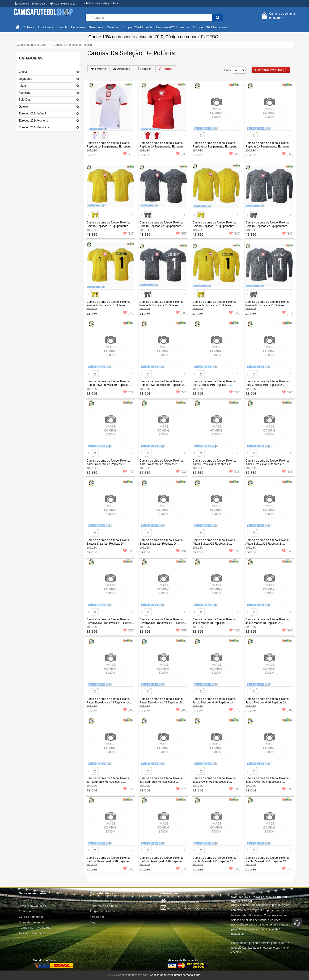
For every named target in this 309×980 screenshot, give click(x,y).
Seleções (25, 100)
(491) (182, 551)
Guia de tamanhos (31, 917)
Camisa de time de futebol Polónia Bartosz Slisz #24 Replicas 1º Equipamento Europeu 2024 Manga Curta (109, 545)
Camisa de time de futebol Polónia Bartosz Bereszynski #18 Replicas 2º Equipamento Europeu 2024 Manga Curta (163, 863)
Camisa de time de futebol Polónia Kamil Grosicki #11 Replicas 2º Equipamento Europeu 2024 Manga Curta (268, 466)
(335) (182, 154)
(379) (235, 710)
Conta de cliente (101, 900)
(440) (182, 392)
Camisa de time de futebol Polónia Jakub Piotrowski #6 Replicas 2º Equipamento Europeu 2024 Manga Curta (268, 704)
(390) (288, 789)
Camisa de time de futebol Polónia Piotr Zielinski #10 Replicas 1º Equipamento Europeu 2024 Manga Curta (215, 387)
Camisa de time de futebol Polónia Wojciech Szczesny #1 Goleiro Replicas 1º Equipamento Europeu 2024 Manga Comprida (214, 307)
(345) (129, 234)
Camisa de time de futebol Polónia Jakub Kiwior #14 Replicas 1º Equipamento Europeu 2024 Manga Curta (215, 784)
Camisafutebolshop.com (180, 901)
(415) (129, 154)
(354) (129, 789)
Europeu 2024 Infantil (32, 114)
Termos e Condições (33, 933)
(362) (288, 154)
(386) (235, 789)
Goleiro (23, 107)
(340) (235, 234)
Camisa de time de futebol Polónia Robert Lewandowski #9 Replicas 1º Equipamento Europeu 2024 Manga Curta (109, 387)
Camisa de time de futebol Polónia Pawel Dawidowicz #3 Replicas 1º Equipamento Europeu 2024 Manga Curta (109, 704)
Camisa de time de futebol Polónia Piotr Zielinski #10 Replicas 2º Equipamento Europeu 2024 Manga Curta (268, 387)
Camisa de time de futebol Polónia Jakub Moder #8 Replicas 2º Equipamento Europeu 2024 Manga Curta (268, 625)
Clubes (23, 72)
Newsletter (97, 917)
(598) (235, 551)
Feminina (25, 93)
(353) (182, 631)
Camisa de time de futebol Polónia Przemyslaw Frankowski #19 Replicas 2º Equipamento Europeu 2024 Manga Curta (163, 625)
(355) (129, 631)
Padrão (166, 69)
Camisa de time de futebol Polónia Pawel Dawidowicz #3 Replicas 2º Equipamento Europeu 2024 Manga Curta (162, 704)
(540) (288, 551)
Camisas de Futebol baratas (252, 897)
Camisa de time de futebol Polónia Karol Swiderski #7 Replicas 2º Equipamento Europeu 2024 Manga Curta (162, 466)
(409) (129, 710)
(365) (288, 392)
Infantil (23, 86)
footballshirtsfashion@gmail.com (99, 3)
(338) (235, 472)
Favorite (99, 69)
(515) (182, 472)
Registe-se (22, 4)
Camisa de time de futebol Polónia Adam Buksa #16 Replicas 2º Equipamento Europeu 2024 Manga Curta (268, 545)
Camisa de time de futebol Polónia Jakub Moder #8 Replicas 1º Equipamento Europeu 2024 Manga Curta (215, 625)
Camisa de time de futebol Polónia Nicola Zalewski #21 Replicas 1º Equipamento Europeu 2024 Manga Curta (215, 863)
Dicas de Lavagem (32, 922)
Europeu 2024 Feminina (34, 127)
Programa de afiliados (105, 911)
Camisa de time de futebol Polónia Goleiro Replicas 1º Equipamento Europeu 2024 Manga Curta (108, 226)
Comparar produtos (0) (271, 70)
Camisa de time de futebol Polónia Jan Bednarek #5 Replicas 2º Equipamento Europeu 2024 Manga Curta (162, 784)
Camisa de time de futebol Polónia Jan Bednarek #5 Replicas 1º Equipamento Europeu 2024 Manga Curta (109, 784)
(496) (235, 154)
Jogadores (25, 79)
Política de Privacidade (35, 928)
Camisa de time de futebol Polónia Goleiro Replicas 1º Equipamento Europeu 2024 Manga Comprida (214, 226)
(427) (129, 392)
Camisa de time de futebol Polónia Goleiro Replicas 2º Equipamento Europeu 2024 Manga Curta (161, 226)
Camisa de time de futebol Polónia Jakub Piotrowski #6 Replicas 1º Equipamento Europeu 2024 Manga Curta (215, 704)
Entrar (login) (40, 4)
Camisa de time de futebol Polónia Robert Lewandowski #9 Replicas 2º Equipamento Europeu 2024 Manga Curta (162, 387)
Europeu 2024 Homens (33, 121)
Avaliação (122, 69)
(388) (182, 313)
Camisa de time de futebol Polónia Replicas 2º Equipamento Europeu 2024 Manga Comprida (267, 147)
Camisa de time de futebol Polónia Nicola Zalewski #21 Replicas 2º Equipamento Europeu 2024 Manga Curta (268, 863)
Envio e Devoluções (32, 906)
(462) (235, 631)
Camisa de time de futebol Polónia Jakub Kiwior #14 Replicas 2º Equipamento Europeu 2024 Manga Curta (268, 784)
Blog (93, 922)
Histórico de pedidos (104, 906)
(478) (182, 789)
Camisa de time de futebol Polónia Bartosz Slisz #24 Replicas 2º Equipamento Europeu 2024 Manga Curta (162, 545)
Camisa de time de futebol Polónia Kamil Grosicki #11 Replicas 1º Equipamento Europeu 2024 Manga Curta (215, 466)
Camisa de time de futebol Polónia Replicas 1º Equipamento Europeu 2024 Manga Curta (108, 147)
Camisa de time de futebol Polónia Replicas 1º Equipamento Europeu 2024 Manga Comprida (214, 147)
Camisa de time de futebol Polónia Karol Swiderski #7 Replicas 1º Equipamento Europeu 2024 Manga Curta (109, 466)
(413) (288, 869)
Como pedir (27, 911)
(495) (235, 392)
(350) (235, 313)
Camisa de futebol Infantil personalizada (175, 975)
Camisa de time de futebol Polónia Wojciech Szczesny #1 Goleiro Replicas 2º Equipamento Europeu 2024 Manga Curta (161, 307)
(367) (235, 869)
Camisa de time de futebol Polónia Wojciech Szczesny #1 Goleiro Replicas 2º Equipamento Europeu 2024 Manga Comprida (267, 307)
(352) (182, 234)
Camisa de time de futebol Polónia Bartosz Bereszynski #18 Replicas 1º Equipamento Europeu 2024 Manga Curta (110, 863)
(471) (129, 472)
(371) (288, 313)
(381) (288, 472)
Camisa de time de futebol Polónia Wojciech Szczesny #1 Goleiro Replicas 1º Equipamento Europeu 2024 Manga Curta (108, 307)
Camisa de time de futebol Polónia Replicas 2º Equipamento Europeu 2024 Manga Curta (161, 147)
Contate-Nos (28, 900)
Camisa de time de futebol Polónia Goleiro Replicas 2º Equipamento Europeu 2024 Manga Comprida (267, 226)
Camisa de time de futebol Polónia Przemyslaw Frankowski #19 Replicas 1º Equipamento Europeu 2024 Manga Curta (110, 625)
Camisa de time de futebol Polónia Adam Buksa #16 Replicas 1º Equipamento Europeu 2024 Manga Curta (215, 545)
